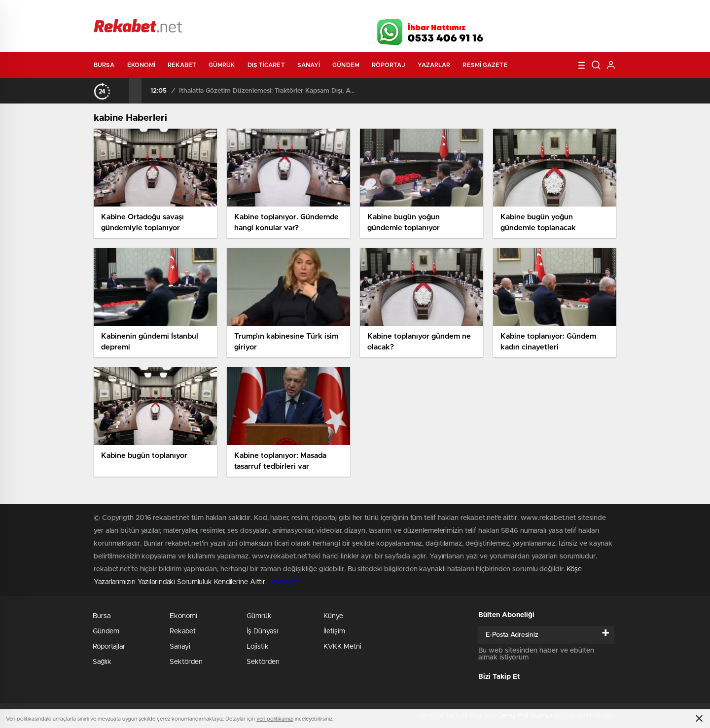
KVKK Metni (342, 647)
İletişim (334, 631)
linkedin (592, 29)
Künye (333, 616)
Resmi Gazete (485, 65)
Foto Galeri (243, 11)
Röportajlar (109, 647)
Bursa (104, 65)
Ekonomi (142, 65)
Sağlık (102, 662)
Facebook (518, 29)
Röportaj (389, 65)
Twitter (542, 29)
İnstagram (567, 29)
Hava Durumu (408, 11)
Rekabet (182, 65)
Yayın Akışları (523, 11)
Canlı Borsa (466, 11)
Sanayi (309, 65)
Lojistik (258, 647)
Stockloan (284, 582)
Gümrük (222, 65)
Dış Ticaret (266, 65)
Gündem (346, 65)
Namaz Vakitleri (584, 11)
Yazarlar (434, 65)
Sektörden (186, 662)
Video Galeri (298, 11)
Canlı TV (352, 11)
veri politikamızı (275, 719)
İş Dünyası (262, 631)
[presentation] (122, 91)
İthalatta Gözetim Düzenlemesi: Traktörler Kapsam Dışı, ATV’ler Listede (267, 91)
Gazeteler (186, 11)
